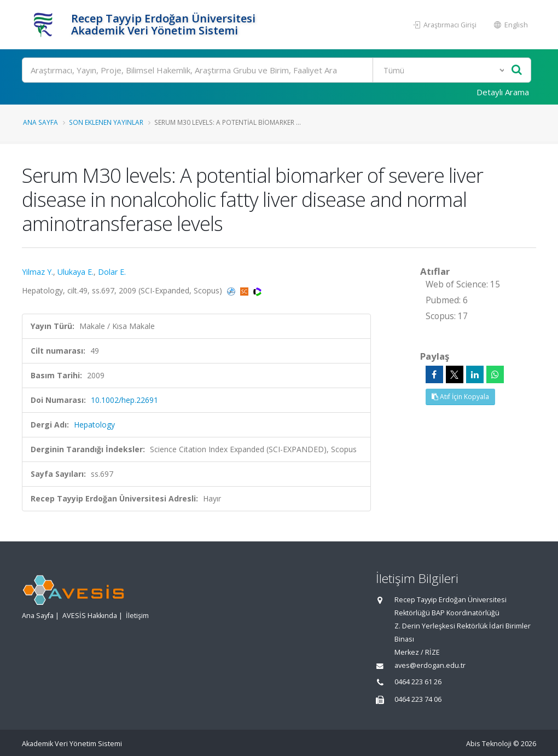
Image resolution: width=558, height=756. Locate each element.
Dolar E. (112, 272)
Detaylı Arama (503, 92)
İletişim (137, 616)
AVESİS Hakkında (90, 616)
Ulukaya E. (75, 272)
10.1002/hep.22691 (124, 400)
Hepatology (94, 425)
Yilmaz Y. (37, 272)
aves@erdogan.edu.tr (430, 665)
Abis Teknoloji (489, 744)
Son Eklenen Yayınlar (106, 122)
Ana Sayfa (40, 122)
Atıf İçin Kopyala (460, 397)
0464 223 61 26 (418, 682)
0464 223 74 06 (418, 699)
